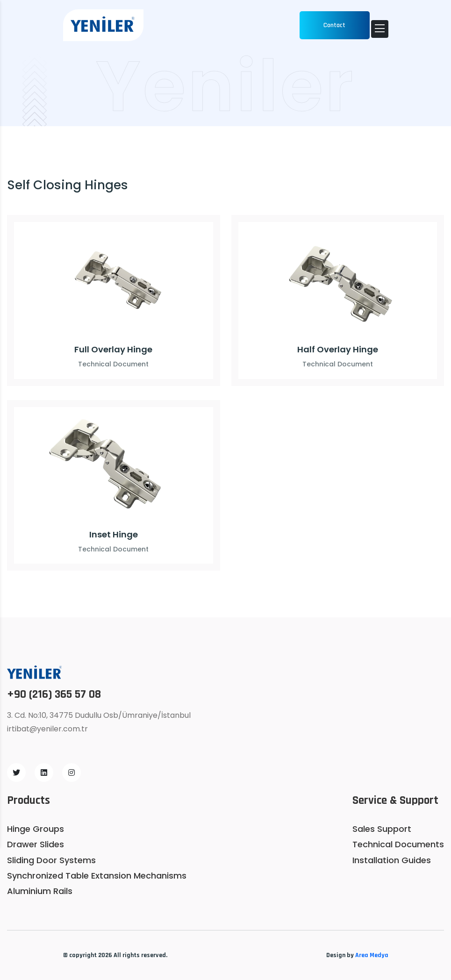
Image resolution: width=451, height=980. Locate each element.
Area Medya (372, 955)
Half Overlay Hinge (338, 349)
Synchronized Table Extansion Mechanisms (97, 876)
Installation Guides (392, 860)
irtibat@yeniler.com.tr (47, 729)
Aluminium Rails (40, 891)
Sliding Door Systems (51, 860)
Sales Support (382, 829)
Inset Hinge (114, 534)
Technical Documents (398, 844)
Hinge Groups (36, 829)
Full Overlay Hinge (113, 349)
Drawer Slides (36, 844)
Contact (334, 25)
